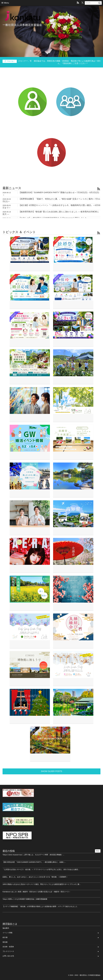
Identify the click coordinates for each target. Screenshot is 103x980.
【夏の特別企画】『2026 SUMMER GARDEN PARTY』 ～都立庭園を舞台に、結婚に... (34, 862)
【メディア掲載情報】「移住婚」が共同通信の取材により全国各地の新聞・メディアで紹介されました (40, 906)
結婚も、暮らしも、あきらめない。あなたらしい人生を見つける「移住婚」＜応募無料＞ (35, 877)
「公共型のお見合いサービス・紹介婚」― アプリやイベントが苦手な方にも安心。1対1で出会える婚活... (41, 870)
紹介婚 (5, 937)
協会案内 (6, 928)
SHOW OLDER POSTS (51, 771)
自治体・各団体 (8, 947)
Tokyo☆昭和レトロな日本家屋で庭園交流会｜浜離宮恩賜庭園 (25, 899)
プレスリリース (8, 951)
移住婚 (5, 942)
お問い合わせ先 (8, 956)
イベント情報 (7, 933)
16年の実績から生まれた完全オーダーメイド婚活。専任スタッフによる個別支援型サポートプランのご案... (42, 884)
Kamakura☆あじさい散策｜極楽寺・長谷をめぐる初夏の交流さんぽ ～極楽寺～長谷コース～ (36, 892)
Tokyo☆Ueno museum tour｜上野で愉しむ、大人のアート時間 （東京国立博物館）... (33, 855)
